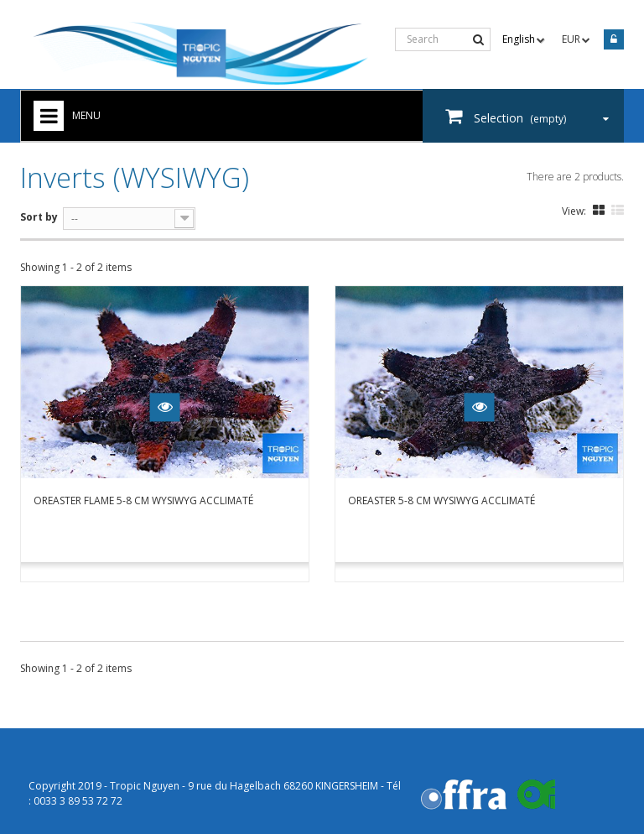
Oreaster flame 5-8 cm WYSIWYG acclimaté (143, 500)
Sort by (39, 217)
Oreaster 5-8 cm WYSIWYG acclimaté (441, 500)
